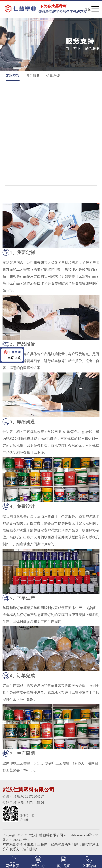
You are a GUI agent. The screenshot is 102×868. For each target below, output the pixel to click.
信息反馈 (53, 76)
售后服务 (33, 76)
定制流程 (13, 77)
